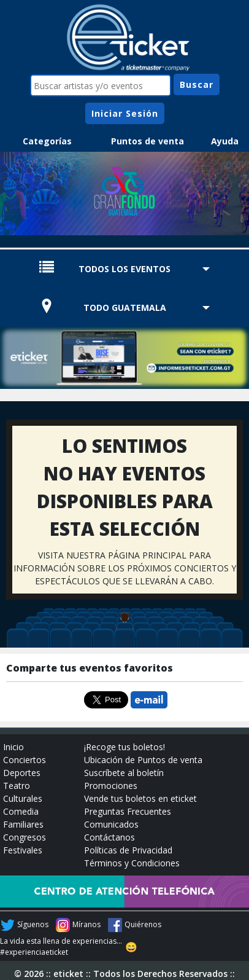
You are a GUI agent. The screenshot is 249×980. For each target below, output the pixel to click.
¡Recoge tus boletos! (124, 747)
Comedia (21, 811)
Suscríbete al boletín (124, 773)
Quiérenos (143, 924)
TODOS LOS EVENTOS (124, 269)
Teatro (17, 786)
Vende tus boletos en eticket (140, 798)
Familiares (23, 824)
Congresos (25, 837)
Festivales (23, 850)
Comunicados (111, 824)
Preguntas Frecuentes (128, 811)
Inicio (13, 747)
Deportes (22, 773)
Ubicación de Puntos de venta (143, 760)
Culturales (23, 798)
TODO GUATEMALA (125, 308)
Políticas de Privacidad (128, 850)
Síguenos (33, 924)
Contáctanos (109, 837)
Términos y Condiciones (132, 863)
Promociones (111, 786)
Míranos (86, 924)
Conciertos (25, 760)
